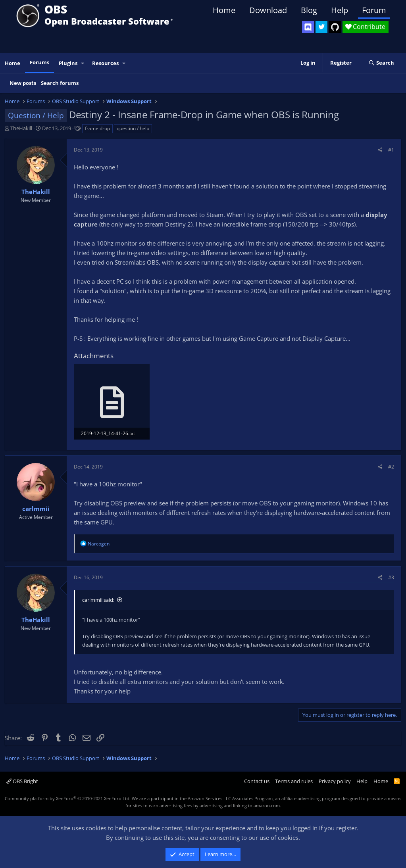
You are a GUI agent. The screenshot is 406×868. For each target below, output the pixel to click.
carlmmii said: (98, 600)
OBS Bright (22, 781)
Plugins (68, 63)
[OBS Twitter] (321, 27)
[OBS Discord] (308, 27)
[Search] (381, 63)
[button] (83, 63)
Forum (374, 10)
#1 (391, 150)
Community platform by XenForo (68, 798)
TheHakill (21, 128)
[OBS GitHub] (335, 27)
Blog (309, 10)
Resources (105, 63)
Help (340, 10)
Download (268, 10)
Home (224, 10)
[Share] (380, 150)
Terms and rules (294, 781)
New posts (23, 83)
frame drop (97, 128)
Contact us (257, 781)
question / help (133, 128)
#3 (391, 577)
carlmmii (36, 509)
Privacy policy (335, 781)
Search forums (60, 83)
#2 (391, 467)
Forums (39, 62)
